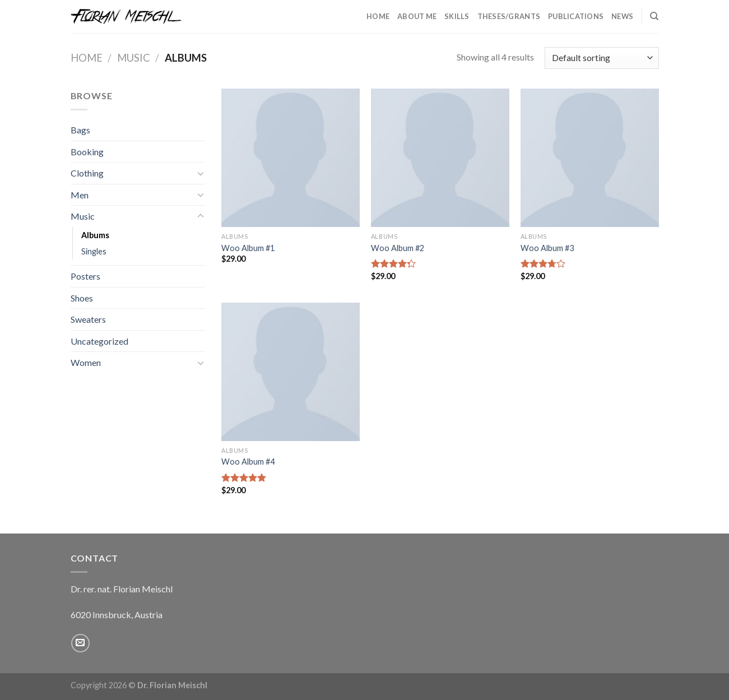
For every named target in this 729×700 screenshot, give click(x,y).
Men (80, 195)
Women (86, 362)
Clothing (87, 173)
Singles (94, 251)
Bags (80, 130)
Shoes (82, 298)
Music (134, 58)
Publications (576, 16)
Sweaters (88, 319)
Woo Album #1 (248, 248)
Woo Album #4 (248, 462)
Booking (87, 152)
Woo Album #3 (547, 248)
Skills (457, 16)
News (622, 16)
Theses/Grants (509, 16)
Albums (95, 235)
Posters (85, 276)
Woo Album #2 (398, 248)
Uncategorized (99, 341)
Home (378, 16)
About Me (417, 16)
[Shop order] (602, 58)
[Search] (654, 16)
